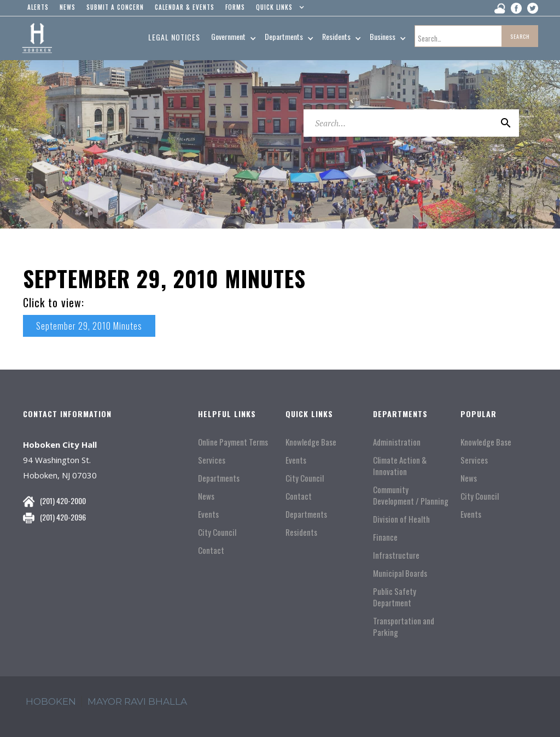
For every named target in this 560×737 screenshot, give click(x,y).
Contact (211, 550)
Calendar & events (185, 7)
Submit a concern (115, 7)
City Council (217, 532)
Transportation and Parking (404, 627)
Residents (301, 532)
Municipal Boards (400, 573)
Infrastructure (396, 555)
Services (212, 460)
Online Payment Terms (233, 442)
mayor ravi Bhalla (137, 701)
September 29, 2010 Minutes (89, 326)
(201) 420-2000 (63, 501)
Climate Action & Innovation (400, 466)
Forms (235, 7)
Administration (397, 442)
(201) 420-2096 (63, 517)
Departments (219, 478)
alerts (38, 7)
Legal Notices (174, 37)
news (68, 7)
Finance (385, 537)
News (206, 496)
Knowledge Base (311, 442)
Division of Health (401, 519)
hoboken (51, 701)
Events (208, 514)
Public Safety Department (395, 597)
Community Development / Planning (411, 495)
